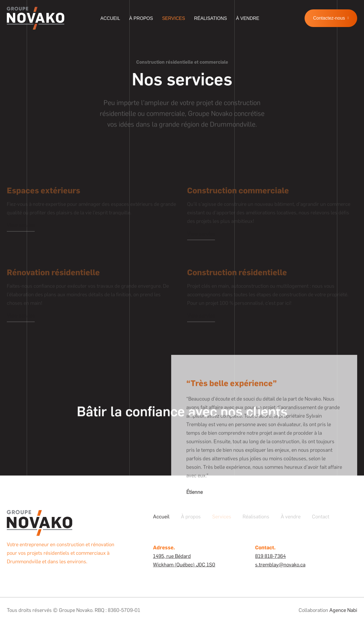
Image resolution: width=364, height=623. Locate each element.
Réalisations (211, 18)
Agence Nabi (343, 610)
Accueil (110, 18)
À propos (141, 18)
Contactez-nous (331, 18)
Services (174, 18)
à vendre (248, 18)
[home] (36, 18)
